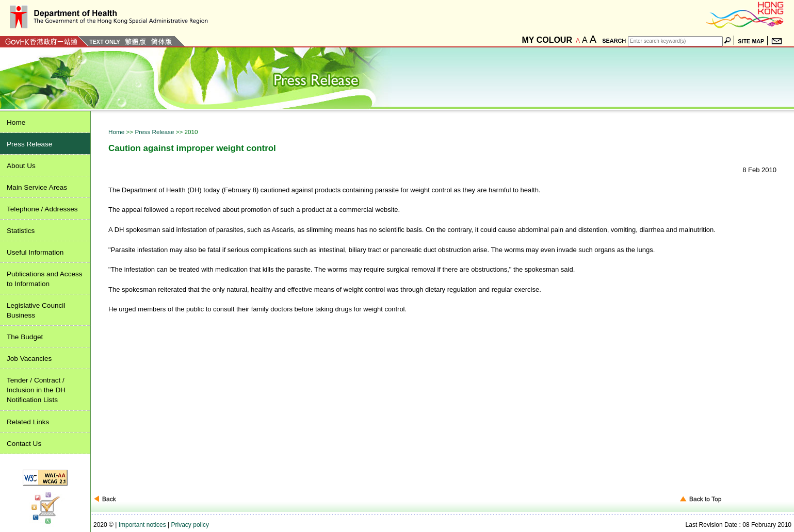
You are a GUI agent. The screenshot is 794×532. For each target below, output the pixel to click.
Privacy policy (190, 525)
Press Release (155, 132)
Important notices (142, 525)
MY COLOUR (547, 40)
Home (117, 132)
